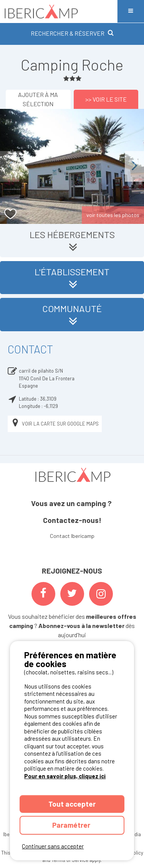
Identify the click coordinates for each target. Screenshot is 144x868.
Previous (10, 166)
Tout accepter (72, 804)
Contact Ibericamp (72, 536)
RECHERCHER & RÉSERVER (72, 33)
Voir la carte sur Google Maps (55, 424)
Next (134, 166)
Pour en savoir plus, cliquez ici (65, 776)
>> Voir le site (106, 99)
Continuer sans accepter (53, 846)
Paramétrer (72, 825)
